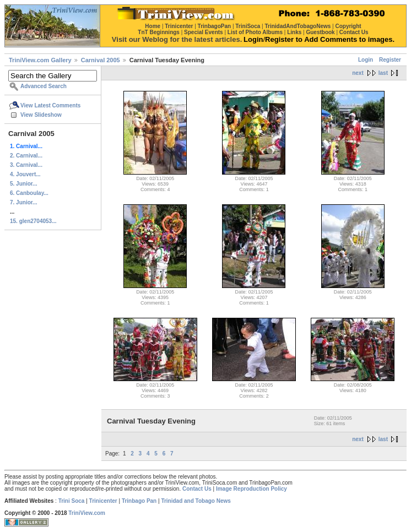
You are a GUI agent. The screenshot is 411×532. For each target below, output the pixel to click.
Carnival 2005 (101, 60)
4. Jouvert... (25, 174)
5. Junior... (23, 184)
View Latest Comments (50, 105)
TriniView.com (87, 513)
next (358, 73)
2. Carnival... (26, 156)
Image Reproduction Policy (252, 489)
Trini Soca (72, 501)
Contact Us (197, 489)
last (383, 73)
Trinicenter (103, 501)
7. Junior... (23, 202)
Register (390, 60)
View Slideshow (41, 115)
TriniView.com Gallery (40, 60)
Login (366, 60)
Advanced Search (44, 86)
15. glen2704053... (33, 221)
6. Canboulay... (29, 193)
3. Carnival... (26, 165)
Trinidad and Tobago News (196, 501)
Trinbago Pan (139, 501)
